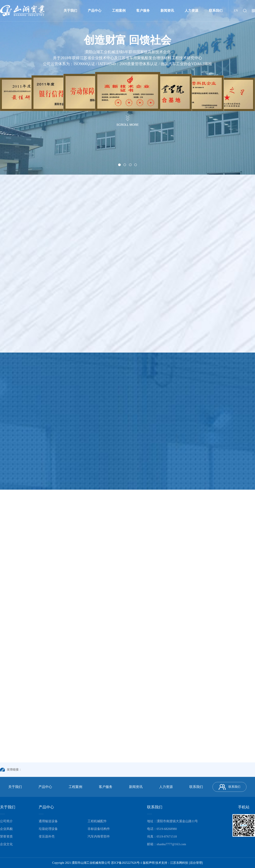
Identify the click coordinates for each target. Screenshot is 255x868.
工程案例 (119, 11)
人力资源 (191, 11)
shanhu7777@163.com (171, 844)
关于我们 (70, 11)
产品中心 (95, 11)
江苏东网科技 (179, 863)
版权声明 (149, 863)
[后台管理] (196, 863)
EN (236, 11)
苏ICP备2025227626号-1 (127, 863)
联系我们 (216, 11)
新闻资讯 (167, 11)
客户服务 (143, 11)
